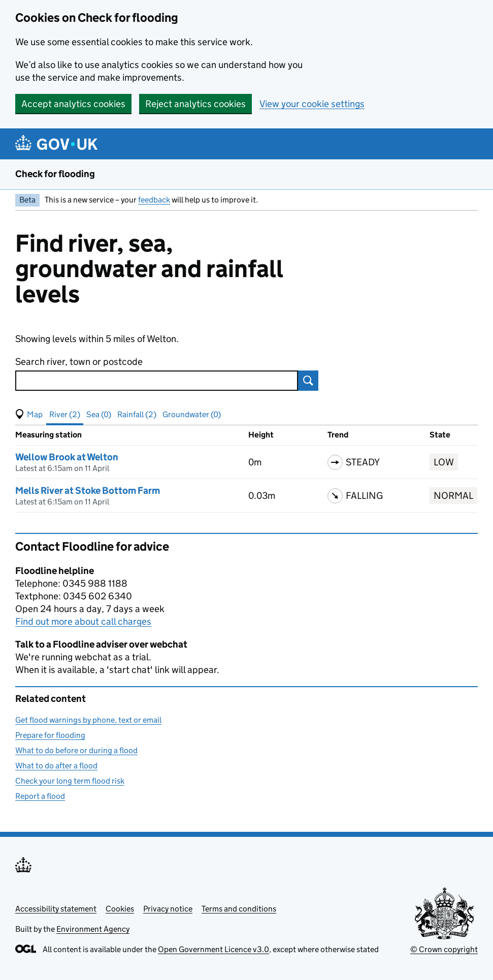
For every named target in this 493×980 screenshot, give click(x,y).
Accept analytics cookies (73, 104)
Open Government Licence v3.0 (213, 949)
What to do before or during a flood (76, 750)
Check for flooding (55, 174)
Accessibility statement (56, 909)
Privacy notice (168, 909)
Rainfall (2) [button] (137, 414)
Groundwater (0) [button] (192, 414)
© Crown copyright (444, 949)
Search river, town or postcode (79, 362)
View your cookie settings (312, 104)
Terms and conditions (239, 909)
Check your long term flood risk (70, 781)
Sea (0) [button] (99, 414)
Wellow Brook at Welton (67, 457)
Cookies (120, 909)
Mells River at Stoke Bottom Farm (88, 491)
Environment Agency (93, 929)
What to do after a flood (56, 766)
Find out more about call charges (83, 621)
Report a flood (40, 796)
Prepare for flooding (50, 735)
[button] (29, 415)
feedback (154, 200)
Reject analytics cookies (195, 104)
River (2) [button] (65, 414)
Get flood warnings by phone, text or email (88, 720)
